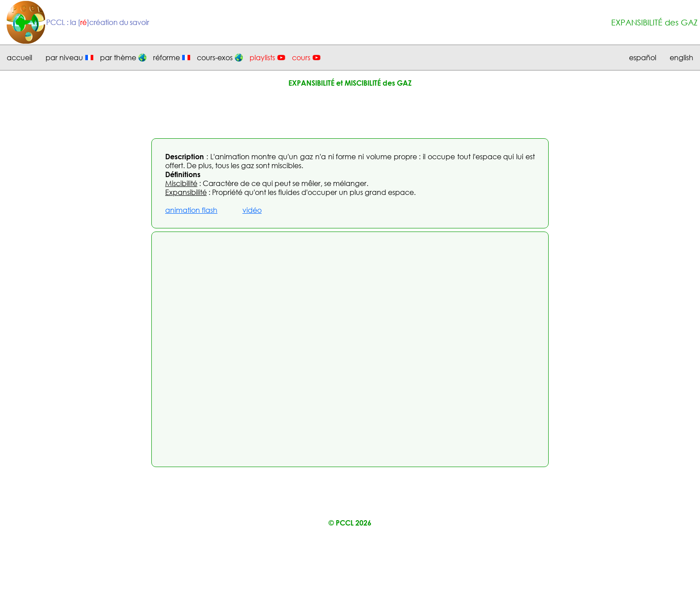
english (681, 58)
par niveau (64, 58)
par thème (118, 58)
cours (301, 58)
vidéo (252, 210)
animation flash (191, 210)
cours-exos (215, 58)
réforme (167, 58)
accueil (19, 58)
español (643, 58)
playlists (262, 58)
